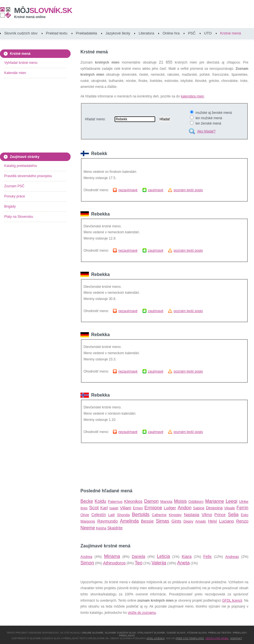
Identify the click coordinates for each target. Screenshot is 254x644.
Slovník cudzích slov (21, 33)
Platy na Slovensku (19, 217)
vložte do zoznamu (142, 613)
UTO (208, 33)
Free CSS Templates (190, 638)
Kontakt (236, 638)
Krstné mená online (30, 17)
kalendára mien (192, 96)
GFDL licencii (232, 601)
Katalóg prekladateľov (21, 166)
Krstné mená (231, 33)
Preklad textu (57, 33)
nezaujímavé (128, 190)
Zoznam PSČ (14, 186)
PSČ (192, 33)
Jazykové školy (118, 33)
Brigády (10, 206)
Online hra (171, 33)
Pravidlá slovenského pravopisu (28, 176)
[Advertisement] (146, 466)
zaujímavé (156, 190)
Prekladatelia (87, 33)
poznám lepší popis (188, 190)
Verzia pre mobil (217, 638)
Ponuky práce (15, 196)
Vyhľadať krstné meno (21, 63)
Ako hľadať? (206, 131)
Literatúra (146, 33)
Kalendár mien (15, 73)
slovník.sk (43, 10)
